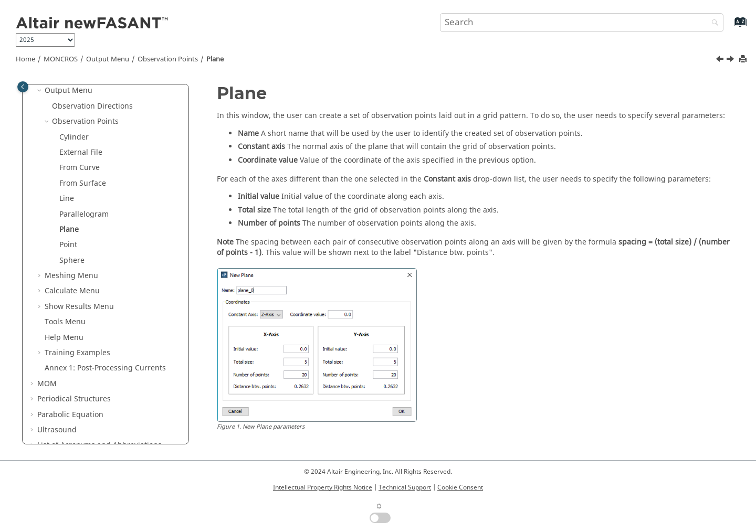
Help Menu (64, 338)
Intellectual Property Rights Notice (323, 487)
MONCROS (61, 59)
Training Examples (77, 353)
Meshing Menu (71, 276)
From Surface (83, 183)
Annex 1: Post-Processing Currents (105, 368)
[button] (40, 91)
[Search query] (582, 23)
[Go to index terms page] (729, 27)
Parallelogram (84, 214)
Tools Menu (65, 322)
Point (68, 245)
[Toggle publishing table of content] (23, 87)
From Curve (80, 168)
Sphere (72, 260)
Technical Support (405, 487)
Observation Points (168, 59)
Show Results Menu (79, 307)
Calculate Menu (72, 291)
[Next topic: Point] (731, 60)
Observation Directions (92, 106)
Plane (215, 59)
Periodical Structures (74, 399)
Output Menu (108, 59)
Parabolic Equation (70, 415)
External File (81, 152)
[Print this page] (744, 60)
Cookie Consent (460, 487)
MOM (47, 384)
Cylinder (74, 137)
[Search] (712, 23)
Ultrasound (57, 430)
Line (67, 199)
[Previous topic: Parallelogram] (721, 60)
